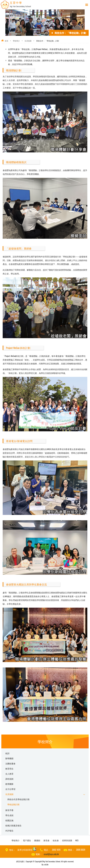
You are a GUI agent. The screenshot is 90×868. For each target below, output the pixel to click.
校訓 (7, 753)
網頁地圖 (20, 861)
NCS (77, 840)
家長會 (46, 840)
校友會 (56, 840)
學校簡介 (16, 41)
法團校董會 (10, 763)
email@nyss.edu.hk (51, 854)
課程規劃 (9, 779)
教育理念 (9, 769)
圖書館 (37, 840)
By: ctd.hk (45, 864)
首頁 (6, 41)
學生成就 (9, 815)
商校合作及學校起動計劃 (18, 799)
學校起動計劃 (13, 804)
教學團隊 (9, 784)
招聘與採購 (67, 840)
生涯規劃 (28, 41)
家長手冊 (9, 810)
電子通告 (27, 840)
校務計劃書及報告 (13, 825)
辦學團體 (9, 758)
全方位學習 (10, 789)
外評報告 (9, 831)
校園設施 (9, 820)
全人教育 (9, 774)
